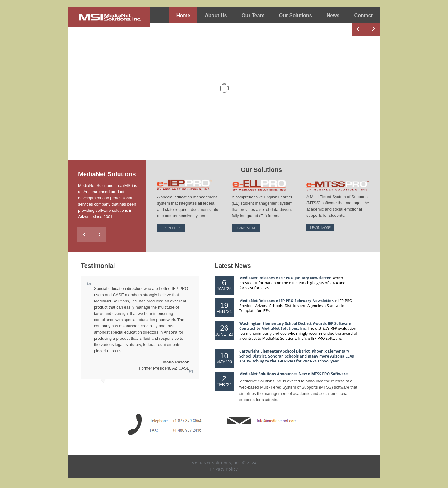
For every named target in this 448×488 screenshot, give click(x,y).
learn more (171, 228)
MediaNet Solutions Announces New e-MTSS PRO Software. (294, 374)
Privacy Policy (224, 469)
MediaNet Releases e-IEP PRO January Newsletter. (286, 278)
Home (183, 15)
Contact (363, 15)
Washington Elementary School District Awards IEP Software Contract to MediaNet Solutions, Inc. (295, 326)
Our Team (253, 15)
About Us (216, 15)
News (333, 15)
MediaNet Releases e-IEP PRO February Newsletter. (287, 301)
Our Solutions (296, 17)
